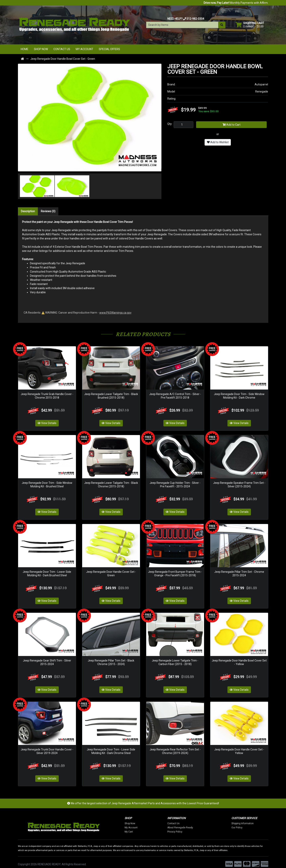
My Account (84, 49)
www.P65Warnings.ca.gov (115, 313)
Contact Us (62, 49)
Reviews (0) (48, 211)
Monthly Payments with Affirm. (236, 3)
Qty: (170, 124)
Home (25, 49)
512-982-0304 (195, 19)
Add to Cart (232, 125)
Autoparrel (261, 84)
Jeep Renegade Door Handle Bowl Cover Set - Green (63, 59)
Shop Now (41, 49)
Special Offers (109, 49)
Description (28, 211)
